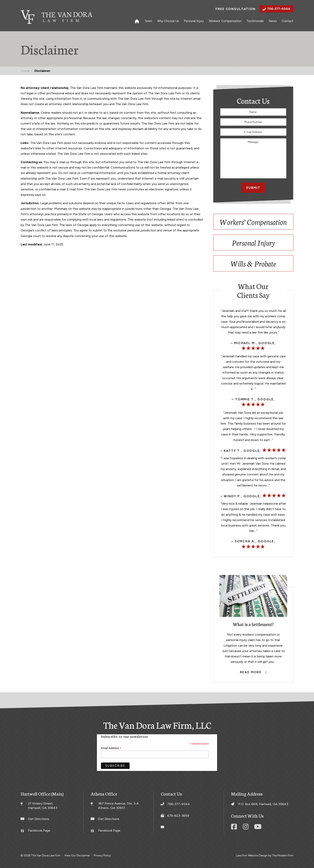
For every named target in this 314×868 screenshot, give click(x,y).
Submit (253, 188)
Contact (288, 21)
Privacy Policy (102, 855)
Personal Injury (194, 21)
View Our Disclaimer (77, 855)
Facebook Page (39, 830)
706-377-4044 (279, 9)
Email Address (111, 748)
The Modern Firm (283, 855)
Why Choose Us (168, 21)
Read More (251, 672)
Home (137, 21)
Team (148, 21)
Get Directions (39, 819)
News (273, 21)
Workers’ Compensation (225, 21)
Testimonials (255, 21)
